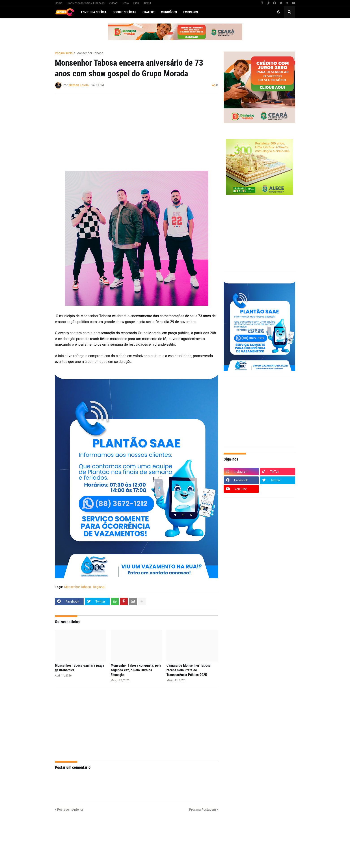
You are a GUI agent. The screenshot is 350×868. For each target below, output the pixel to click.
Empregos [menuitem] (191, 12)
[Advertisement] (132, 129)
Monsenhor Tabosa (90, 53)
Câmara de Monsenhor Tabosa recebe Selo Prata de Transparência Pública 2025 (189, 670)
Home (59, 3)
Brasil (147, 3)
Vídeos (113, 3)
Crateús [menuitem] (149, 12)
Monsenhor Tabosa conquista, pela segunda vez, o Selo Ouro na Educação (136, 670)
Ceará (125, 3)
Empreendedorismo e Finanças (86, 3)
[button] (279, 12)
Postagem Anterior (70, 810)
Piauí (136, 3)
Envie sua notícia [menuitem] (94, 12)
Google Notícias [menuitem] (124, 12)
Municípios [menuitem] (169, 12)
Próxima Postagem (202, 810)
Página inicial (64, 53)
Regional (99, 587)
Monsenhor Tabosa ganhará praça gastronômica (80, 668)
